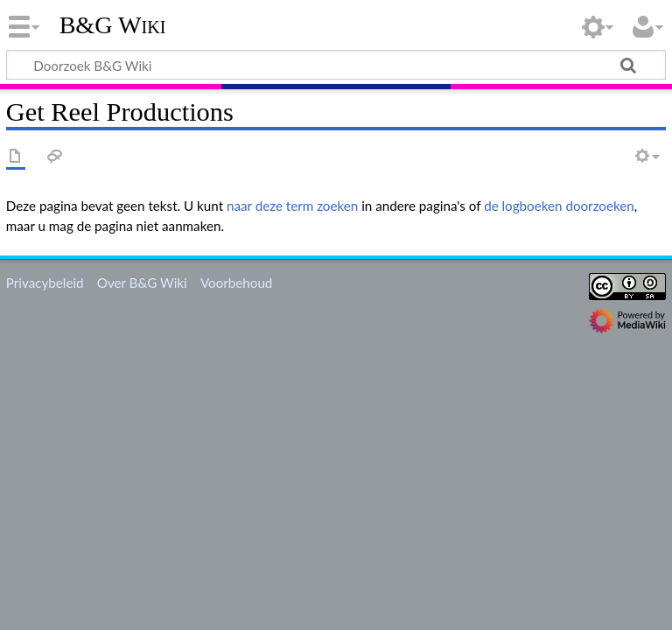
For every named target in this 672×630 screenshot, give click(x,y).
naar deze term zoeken (292, 206)
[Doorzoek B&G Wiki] (336, 65)
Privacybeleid (45, 283)
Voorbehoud (236, 283)
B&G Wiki (113, 25)
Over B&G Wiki (142, 283)
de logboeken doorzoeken (559, 206)
